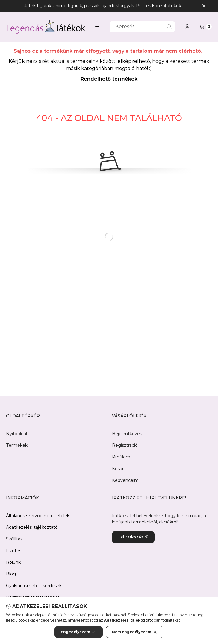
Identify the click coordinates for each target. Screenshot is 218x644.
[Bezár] (204, 6)
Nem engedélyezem (135, 633)
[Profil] (187, 27)
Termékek (17, 445)
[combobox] (142, 27)
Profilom (121, 457)
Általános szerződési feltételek (38, 516)
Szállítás (14, 539)
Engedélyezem (78, 633)
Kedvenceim (125, 480)
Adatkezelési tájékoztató (32, 527)
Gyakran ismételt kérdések (34, 586)
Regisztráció (125, 445)
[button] (97, 27)
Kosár (118, 469)
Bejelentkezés (127, 434)
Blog (11, 574)
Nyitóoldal (16, 434)
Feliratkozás (133, 537)
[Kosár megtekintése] (206, 27)
